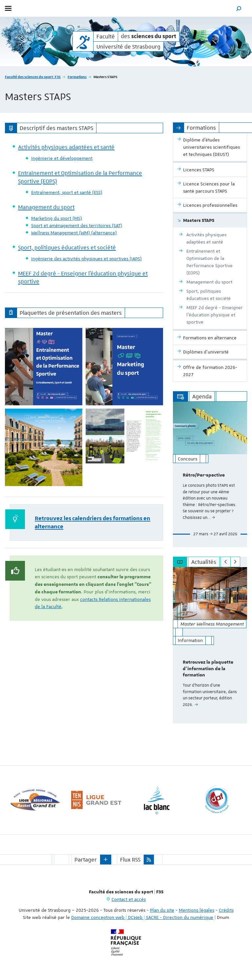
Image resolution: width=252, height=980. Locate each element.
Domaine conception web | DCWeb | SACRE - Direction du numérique (142, 917)
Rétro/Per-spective (204, 475)
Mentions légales (197, 910)
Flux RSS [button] (130, 860)
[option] (210, 474)
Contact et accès (129, 899)
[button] (239, 8)
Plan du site (162, 910)
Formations (77, 77)
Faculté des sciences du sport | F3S (33, 77)
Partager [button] (86, 860)
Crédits (226, 910)
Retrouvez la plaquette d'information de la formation (208, 669)
